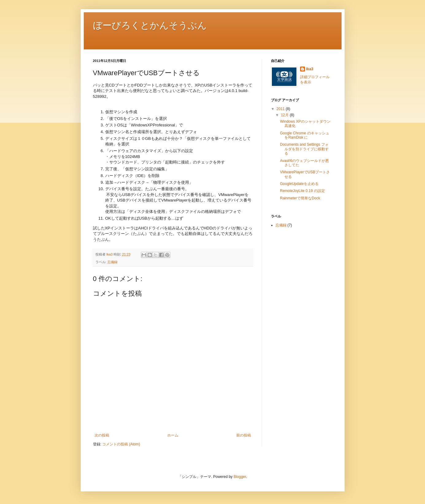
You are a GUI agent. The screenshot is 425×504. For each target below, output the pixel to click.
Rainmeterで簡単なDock (300, 198)
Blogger (240, 477)
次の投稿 (102, 435)
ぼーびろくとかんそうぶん (150, 25)
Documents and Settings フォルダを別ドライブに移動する (304, 149)
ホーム (173, 435)
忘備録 (112, 262)
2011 (281, 109)
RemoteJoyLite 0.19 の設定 (302, 191)
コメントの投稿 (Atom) (121, 444)
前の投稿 (244, 435)
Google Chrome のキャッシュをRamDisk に (304, 135)
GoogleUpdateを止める (299, 184)
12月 (285, 115)
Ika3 (310, 69)
